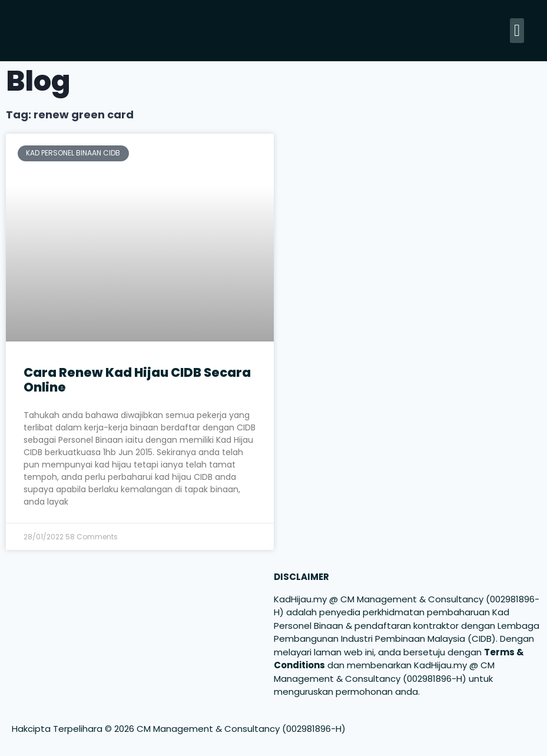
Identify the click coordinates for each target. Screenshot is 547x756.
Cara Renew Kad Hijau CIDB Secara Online (137, 380)
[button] (517, 31)
